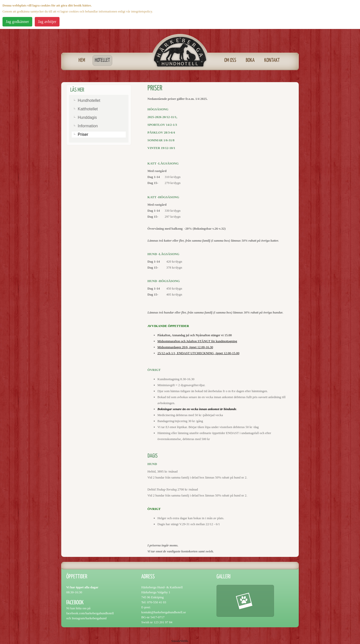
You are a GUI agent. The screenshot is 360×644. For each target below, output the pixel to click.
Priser (83, 134)
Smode (176, 641)
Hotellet (102, 60)
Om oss (230, 60)
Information (88, 126)
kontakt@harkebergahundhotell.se (163, 612)
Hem (82, 60)
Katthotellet (88, 109)
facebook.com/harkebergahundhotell (90, 613)
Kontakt (272, 60)
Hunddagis (87, 117)
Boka (250, 60)
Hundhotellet (89, 100)
